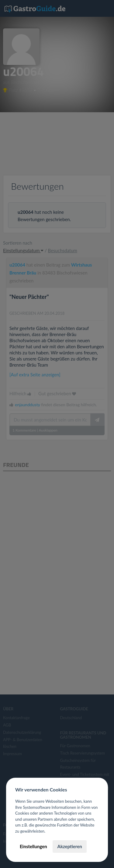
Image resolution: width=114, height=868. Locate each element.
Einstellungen (33, 846)
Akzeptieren (69, 846)
